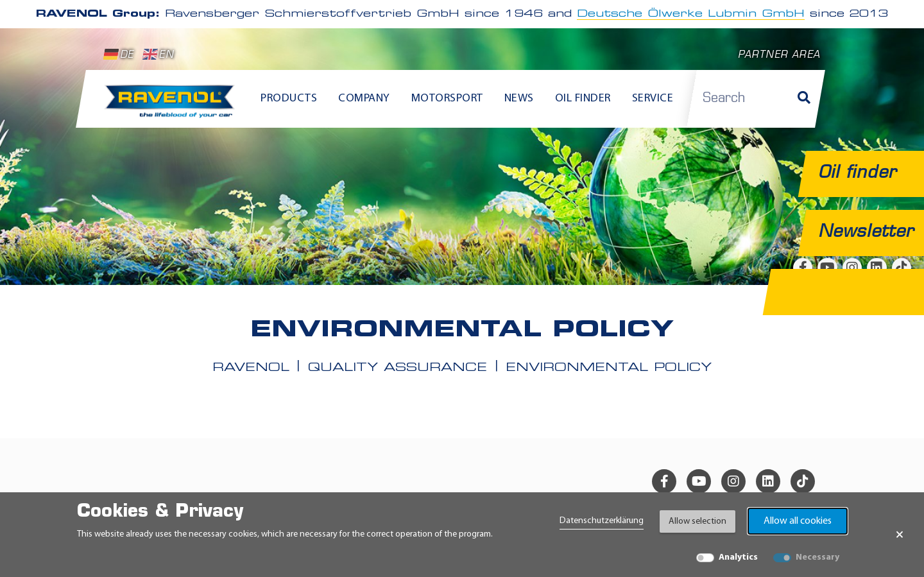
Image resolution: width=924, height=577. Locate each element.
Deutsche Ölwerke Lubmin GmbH (691, 14)
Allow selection (697, 521)
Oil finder (583, 99)
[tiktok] (803, 481)
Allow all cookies (798, 521)
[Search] (804, 99)
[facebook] (664, 481)
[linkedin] (768, 481)
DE (119, 55)
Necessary (817, 557)
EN (158, 55)
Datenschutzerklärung (602, 521)
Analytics (738, 557)
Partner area (779, 56)
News (519, 99)
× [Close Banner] (900, 535)
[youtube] (699, 481)
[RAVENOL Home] (173, 107)
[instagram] (733, 481)
